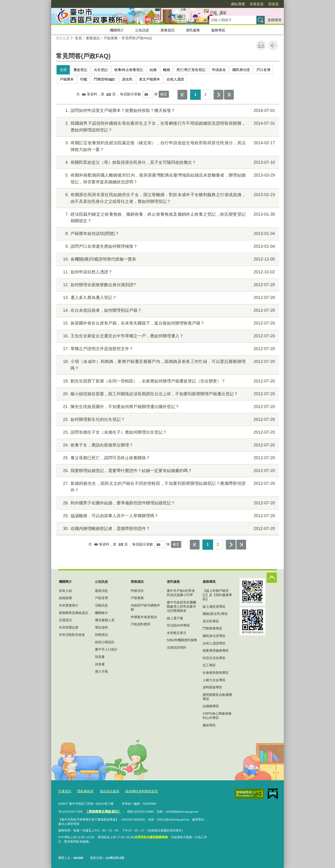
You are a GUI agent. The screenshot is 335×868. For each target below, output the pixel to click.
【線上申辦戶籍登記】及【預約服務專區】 (217, 595)
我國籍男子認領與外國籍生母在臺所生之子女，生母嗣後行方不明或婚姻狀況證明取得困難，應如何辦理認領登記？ (167, 126)
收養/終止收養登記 (129, 70)
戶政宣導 (101, 598)
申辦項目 (137, 591)
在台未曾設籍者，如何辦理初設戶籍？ (167, 310)
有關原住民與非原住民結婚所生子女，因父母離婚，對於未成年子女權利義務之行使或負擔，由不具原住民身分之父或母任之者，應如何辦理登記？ (167, 198)
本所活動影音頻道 (72, 635)
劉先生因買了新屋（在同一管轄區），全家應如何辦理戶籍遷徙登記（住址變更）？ (167, 381)
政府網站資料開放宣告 (137, 791)
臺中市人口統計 (106, 649)
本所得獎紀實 (69, 627)
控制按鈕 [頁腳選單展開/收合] (272, 578)
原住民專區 (211, 621)
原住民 (127, 79)
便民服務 (193, 30)
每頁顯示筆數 (131, 94)
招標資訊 (101, 635)
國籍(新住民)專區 (215, 614)
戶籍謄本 (67, 79)
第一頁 (182, 95)
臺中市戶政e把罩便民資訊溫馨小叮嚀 (181, 593)
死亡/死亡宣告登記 (191, 70)
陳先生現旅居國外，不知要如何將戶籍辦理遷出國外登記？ (167, 407)
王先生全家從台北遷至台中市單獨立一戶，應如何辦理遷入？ (167, 336)
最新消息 (101, 591)
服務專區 (218, 30)
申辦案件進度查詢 (144, 617)
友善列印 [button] (261, 45)
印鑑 (84, 79)
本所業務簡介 (69, 605)
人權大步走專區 (214, 680)
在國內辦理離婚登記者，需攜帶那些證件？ (167, 529)
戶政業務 (111, 38)
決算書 (100, 664)
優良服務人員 (105, 620)
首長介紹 (65, 591)
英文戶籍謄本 (150, 79)
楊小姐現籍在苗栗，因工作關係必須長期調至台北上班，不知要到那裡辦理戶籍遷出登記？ (167, 394)
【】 (102, 811)
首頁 (78, 38)
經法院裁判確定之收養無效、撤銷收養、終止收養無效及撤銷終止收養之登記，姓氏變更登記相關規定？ (167, 217)
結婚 (153, 70)
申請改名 (219, 70)
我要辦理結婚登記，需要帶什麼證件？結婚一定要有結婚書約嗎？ (167, 471)
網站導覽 (238, 4)
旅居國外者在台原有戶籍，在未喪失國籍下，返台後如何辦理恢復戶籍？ (167, 323)
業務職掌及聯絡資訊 (74, 613)
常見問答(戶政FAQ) (137, 38)
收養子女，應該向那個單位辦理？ (167, 445)
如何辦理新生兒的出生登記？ (167, 420)
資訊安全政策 (107, 791)
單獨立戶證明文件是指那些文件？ (167, 349)
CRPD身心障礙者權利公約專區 (217, 716)
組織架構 (65, 598)
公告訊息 (142, 30)
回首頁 (273, 4)
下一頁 (218, 95)
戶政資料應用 (141, 624)
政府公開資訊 (105, 642)
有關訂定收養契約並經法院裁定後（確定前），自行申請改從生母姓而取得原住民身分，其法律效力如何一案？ (167, 146)
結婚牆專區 (211, 706)
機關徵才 (101, 613)
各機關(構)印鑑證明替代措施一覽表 (167, 259)
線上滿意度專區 (214, 607)
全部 (63, 70)
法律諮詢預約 (177, 647)
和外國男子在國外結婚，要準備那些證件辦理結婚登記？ (167, 503)
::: (49, 2)
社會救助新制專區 (216, 673)
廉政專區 (209, 725)
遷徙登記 (80, 70)
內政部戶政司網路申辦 (145, 607)
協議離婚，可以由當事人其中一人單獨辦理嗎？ (167, 516)
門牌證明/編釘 (105, 79)
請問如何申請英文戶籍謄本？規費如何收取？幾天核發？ (167, 111)
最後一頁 (229, 95)
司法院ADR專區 (178, 625)
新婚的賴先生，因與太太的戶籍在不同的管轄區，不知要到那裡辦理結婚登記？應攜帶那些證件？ (167, 486)
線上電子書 (175, 618)
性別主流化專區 (214, 658)
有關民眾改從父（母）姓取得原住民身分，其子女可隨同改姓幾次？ (167, 163)
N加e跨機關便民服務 (182, 640)
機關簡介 (117, 30)
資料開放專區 (212, 687)
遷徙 (223, 12)
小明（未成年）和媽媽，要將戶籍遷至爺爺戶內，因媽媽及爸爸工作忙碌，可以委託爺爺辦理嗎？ (167, 364)
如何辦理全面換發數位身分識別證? (167, 285)
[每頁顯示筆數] (148, 94)
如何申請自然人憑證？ (167, 272)
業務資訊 (167, 30)
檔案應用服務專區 (216, 650)
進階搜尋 (275, 20)
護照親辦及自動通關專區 (217, 697)
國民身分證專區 (214, 636)
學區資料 (101, 627)
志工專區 (209, 665)
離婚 (167, 70)
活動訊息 (101, 605)
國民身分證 (241, 70)
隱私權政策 (84, 791)
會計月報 (101, 671)
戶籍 (213, 12)
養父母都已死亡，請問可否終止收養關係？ (167, 458)
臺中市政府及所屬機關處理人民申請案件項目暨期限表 (181, 607)
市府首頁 (257, 4)
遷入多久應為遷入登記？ (167, 298)
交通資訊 (65, 620)
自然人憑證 (175, 79)
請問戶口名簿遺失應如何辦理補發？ (167, 246)
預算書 (100, 657)
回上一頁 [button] (273, 45)
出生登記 (101, 70)
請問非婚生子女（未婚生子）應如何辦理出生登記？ (167, 432)
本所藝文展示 (177, 633)
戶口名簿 (263, 70)
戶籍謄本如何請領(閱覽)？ (167, 234)
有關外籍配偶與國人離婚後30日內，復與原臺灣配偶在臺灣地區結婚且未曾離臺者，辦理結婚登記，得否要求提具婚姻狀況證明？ (167, 178)
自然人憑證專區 (214, 643)
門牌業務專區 (212, 628)
